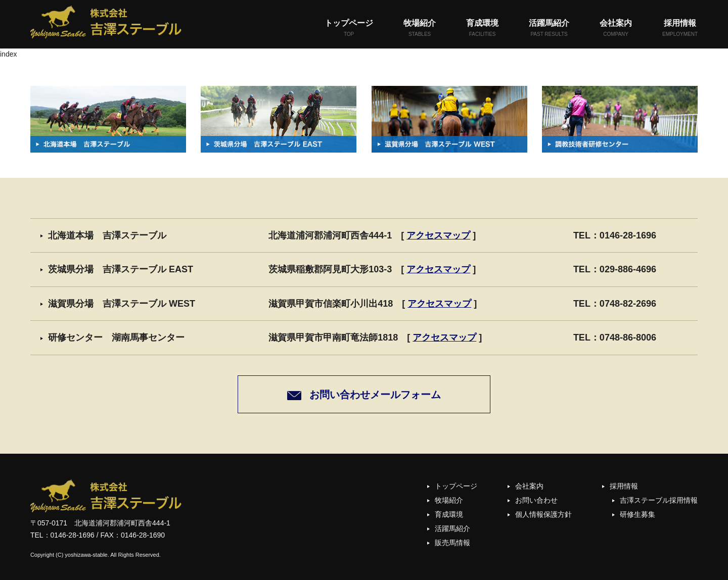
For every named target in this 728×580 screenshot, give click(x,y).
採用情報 (680, 29)
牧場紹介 (420, 29)
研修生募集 (638, 514)
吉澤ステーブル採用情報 (659, 500)
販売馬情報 (452, 543)
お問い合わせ (536, 500)
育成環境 (482, 29)
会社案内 (616, 29)
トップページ (349, 29)
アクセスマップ (438, 235)
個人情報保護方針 (543, 514)
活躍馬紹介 (549, 29)
